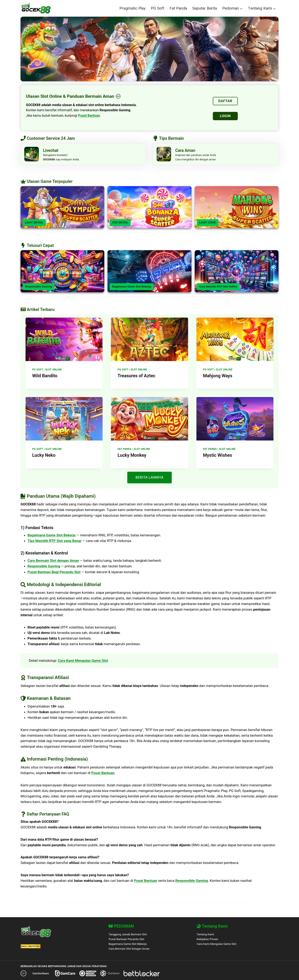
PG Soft (157, 8)
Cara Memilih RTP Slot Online (218, 288)
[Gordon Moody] (88, 973)
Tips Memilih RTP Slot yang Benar (55, 542)
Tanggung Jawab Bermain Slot (129, 934)
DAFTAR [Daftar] (225, 101)
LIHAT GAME (208, 224)
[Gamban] (110, 973)
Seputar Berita (205, 8)
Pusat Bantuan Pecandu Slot (127, 939)
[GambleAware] (41, 973)
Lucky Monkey (131, 456)
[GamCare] (65, 973)
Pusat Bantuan (89, 116)
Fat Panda (178, 8)
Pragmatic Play (132, 8)
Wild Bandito (44, 377)
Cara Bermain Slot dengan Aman (53, 562)
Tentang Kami (206, 934)
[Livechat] (83, 155)
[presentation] (64, 341)
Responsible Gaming (39, 288)
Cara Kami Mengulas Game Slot (83, 662)
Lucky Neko (43, 456)
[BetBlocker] (142, 973)
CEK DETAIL (120, 224)
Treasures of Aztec (135, 377)
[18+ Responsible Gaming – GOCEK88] (118, 96)
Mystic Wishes (217, 456)
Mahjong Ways (217, 377)
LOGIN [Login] (225, 116)
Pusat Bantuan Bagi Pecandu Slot (54, 573)
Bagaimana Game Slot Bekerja (132, 288)
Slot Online (53, 371)
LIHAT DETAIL (34, 224)
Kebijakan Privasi (208, 939)
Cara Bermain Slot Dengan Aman (130, 949)
